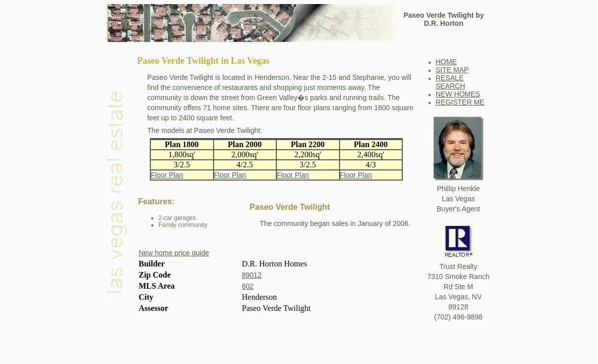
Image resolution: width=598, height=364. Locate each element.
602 (248, 286)
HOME (446, 62)
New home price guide (174, 253)
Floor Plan (167, 175)
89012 (252, 275)
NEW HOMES (458, 94)
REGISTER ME (460, 102)
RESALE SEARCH (450, 82)
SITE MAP (452, 70)
